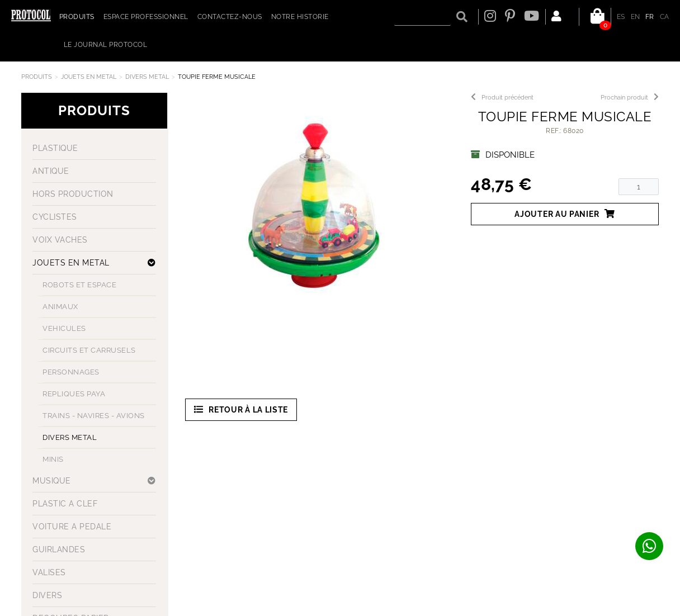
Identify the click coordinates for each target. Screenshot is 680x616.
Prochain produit (630, 98)
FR (650, 17)
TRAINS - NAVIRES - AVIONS (94, 416)
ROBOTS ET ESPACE (79, 285)
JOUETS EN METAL (89, 77)
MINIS (53, 459)
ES (621, 17)
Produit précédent (502, 98)
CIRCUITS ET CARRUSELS (89, 350)
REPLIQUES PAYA (74, 394)
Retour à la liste (241, 409)
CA (665, 17)
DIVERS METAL (147, 77)
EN (636, 17)
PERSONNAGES (71, 372)
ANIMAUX (60, 307)
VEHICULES (64, 328)
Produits (37, 77)
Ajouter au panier (565, 214)
